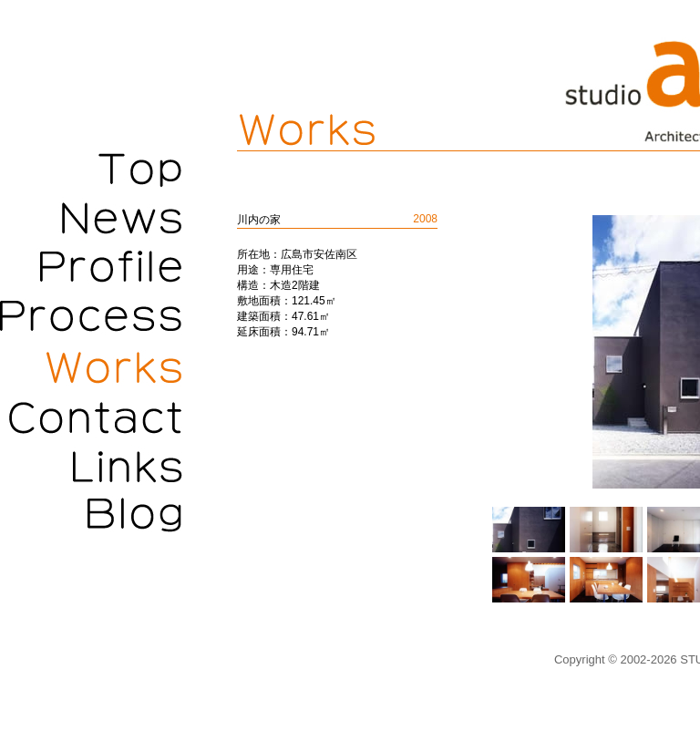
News (91, 217)
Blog (91, 518)
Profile (91, 267)
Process (91, 317)
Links (91, 468)
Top (91, 167)
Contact (91, 417)
